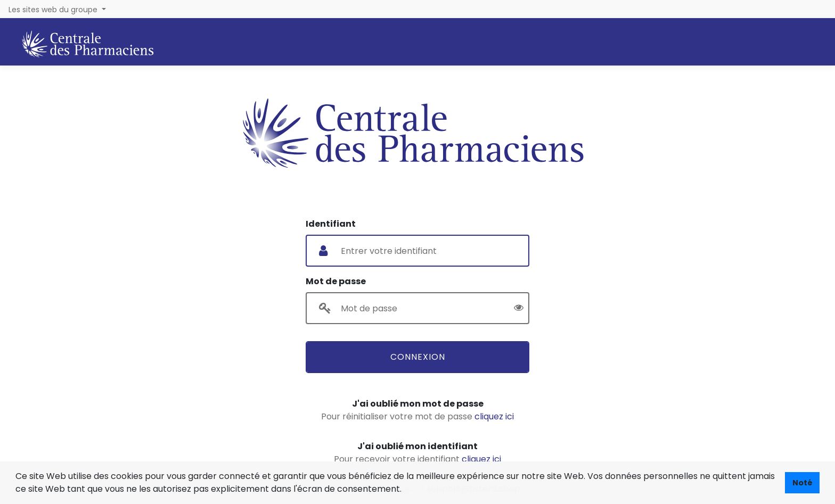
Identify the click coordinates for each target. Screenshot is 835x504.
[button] (405, 490)
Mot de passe (336, 281)
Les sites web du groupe (54, 10)
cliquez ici (494, 416)
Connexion (418, 357)
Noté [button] (803, 483)
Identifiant (331, 224)
